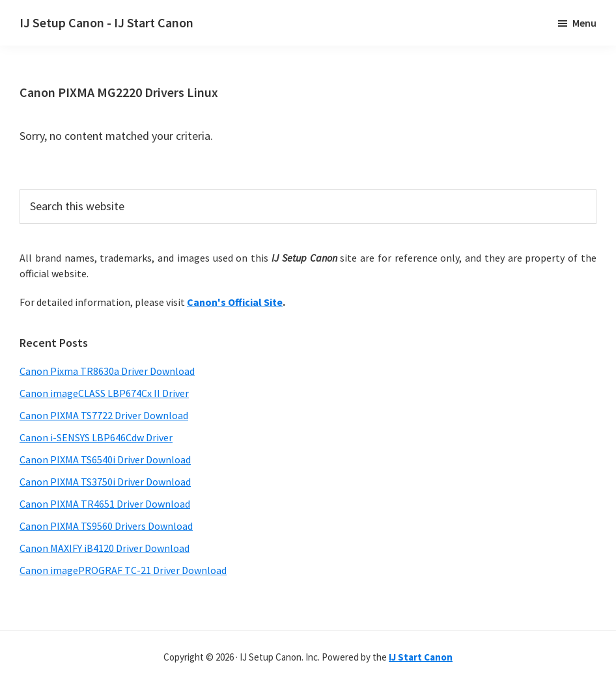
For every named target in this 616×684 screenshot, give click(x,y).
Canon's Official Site (235, 302)
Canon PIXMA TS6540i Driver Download (105, 459)
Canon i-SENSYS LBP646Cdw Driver (96, 437)
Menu (584, 23)
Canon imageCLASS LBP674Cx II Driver (104, 393)
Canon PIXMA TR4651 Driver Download (105, 504)
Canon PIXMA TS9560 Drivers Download (106, 526)
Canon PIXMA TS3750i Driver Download (105, 482)
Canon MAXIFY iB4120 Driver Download (105, 548)
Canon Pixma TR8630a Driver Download (107, 371)
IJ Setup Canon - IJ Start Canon (106, 22)
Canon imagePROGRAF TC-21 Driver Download (123, 570)
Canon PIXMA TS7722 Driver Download (104, 415)
